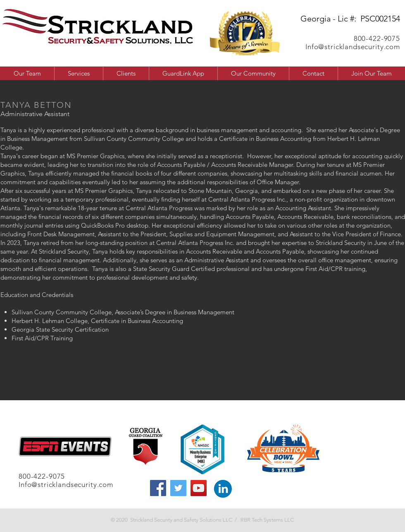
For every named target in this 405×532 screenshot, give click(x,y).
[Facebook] (158, 488)
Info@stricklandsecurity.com (353, 47)
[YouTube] (199, 488)
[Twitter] (178, 488)
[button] (253, 73)
